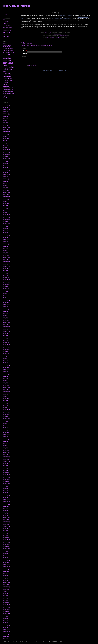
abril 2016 (5, 319)
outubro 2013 (6, 373)
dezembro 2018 (7, 261)
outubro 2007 (6, 503)
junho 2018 (6, 272)
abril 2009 (5, 471)
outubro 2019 (6, 243)
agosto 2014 (6, 355)
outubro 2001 (6, 633)
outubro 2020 (6, 221)
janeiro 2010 (6, 454)
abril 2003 (5, 601)
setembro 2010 (7, 440)
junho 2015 (6, 337)
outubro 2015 (6, 330)
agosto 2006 (6, 528)
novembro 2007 (7, 501)
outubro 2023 (6, 156)
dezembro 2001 (7, 629)
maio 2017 (5, 295)
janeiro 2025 (6, 129)
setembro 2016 (7, 310)
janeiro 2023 (6, 173)
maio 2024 (5, 144)
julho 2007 (5, 509)
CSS (53, 642)
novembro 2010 (7, 436)
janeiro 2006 (6, 541)
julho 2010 (5, 444)
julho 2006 (5, 530)
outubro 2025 (6, 113)
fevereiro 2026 (6, 106)
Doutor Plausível (7, 31)
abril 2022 (5, 189)
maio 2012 (5, 404)
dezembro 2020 (7, 218)
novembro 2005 (7, 545)
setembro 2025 (7, 115)
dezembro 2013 (7, 369)
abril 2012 (5, 406)
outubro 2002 (6, 611)
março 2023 (6, 169)
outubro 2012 (6, 395)
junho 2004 (6, 575)
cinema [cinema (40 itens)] (11, 52)
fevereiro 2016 (6, 323)
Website (25, 53)
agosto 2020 (6, 225)
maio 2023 (5, 165)
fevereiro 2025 (6, 128)
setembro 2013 (7, 375)
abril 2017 (5, 297)
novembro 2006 (7, 523)
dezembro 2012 (7, 391)
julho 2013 (5, 379)
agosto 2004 (6, 572)
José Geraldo (48, 32)
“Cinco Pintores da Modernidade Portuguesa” (61, 19)
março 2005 (6, 559)
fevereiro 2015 (6, 344)
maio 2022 (5, 187)
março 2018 (6, 277)
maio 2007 (5, 512)
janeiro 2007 (6, 519)
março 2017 (6, 299)
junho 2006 (6, 532)
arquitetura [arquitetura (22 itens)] (7, 47)
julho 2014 (5, 357)
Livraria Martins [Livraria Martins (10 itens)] (8, 75)
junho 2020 (6, 229)
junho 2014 (6, 359)
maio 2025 (5, 122)
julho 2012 (5, 400)
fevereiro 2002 (6, 626)
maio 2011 (5, 425)
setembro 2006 (7, 527)
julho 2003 (5, 595)
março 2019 (6, 256)
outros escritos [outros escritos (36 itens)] (8, 81)
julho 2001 (5, 638)
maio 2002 (5, 620)
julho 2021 (5, 205)
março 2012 (6, 407)
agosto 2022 (6, 182)
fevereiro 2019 (6, 258)
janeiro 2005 (6, 563)
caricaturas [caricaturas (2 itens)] (6, 53)
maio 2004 (5, 577)
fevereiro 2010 (6, 453)
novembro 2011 (7, 415)
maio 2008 (5, 490)
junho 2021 (6, 207)
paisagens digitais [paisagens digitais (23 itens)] (7, 83)
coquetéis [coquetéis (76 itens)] (7, 56)
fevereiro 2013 (6, 388)
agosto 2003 (6, 593)
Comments (63, 642)
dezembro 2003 (7, 586)
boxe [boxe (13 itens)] (11, 50)
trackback (58, 38)
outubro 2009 (6, 460)
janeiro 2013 (6, 389)
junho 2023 (6, 164)
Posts (59, 642)
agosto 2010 (6, 442)
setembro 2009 (7, 462)
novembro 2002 (7, 610)
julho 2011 (5, 422)
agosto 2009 (6, 463)
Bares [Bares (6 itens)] (8, 50)
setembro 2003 (7, 592)
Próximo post (63, 70)
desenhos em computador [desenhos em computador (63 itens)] (8, 63)
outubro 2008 (6, 481)
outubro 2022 (6, 178)
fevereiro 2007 (6, 518)
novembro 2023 (7, 155)
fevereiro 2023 (6, 171)
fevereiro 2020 (6, 236)
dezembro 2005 (7, 543)
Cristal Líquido (6, 25)
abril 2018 (5, 276)
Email (25, 51)
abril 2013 (5, 384)
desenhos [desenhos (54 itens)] (7, 60)
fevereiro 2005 (6, 561)
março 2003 (6, 602)
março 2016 (6, 321)
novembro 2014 (7, 350)
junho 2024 (6, 142)
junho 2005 (6, 554)
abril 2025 (5, 124)
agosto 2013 (6, 377)
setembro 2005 (7, 548)
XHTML (49, 642)
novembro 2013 (7, 371)
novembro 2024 (7, 133)
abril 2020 (5, 232)
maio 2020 (5, 230)
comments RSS (63, 36)
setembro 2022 (7, 180)
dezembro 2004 (7, 564)
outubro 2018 (6, 265)
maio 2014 (5, 360)
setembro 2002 (7, 613)
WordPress (22, 642)
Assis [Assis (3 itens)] (4, 51)
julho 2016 (5, 314)
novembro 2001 (7, 631)
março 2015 (6, 342)
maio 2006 (5, 534)
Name (25, 48)
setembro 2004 (7, 570)
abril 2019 (5, 254)
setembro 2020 (7, 223)
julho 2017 (5, 292)
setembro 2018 (7, 267)
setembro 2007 (7, 505)
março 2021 (6, 212)
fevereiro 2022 (6, 193)
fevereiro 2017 (6, 301)
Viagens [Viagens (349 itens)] (7, 97)
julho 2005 (5, 552)
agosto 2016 (6, 312)
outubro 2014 (6, 351)
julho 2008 (5, 487)
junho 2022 (6, 185)
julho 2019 (5, 249)
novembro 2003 (7, 588)
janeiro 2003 (6, 606)
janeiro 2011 (6, 433)
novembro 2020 (7, 220)
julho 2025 (5, 119)
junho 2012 (6, 402)
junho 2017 (6, 294)
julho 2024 (5, 140)
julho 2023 (5, 162)
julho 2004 (5, 574)
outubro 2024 (6, 135)
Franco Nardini (6, 33)
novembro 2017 (7, 285)
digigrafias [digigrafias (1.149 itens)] (9, 67)
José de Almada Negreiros (66, 15)
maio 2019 (5, 252)
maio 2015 (5, 339)
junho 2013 (6, 380)
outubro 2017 (6, 286)
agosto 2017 (6, 290)
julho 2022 (5, 184)
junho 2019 (6, 250)
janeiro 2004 (6, 584)
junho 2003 (6, 597)
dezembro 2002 (7, 608)
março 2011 (6, 429)
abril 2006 (5, 536)
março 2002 (6, 624)
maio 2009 (5, 469)
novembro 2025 (7, 111)
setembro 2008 (7, 483)
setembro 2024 (7, 137)
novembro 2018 (7, 263)
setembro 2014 (7, 353)
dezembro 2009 (7, 456)
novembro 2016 (7, 306)
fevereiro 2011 (6, 431)
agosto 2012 (6, 398)
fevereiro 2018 (6, 279)
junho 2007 (6, 510)
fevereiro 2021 (6, 214)
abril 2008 (5, 492)
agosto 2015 (6, 333)
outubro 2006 (6, 525)
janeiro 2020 (6, 238)
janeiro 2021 (6, 216)
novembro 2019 (7, 241)
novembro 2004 (7, 566)
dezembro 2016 (7, 305)
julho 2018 (5, 270)
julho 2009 (5, 465)
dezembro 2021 (7, 196)
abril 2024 (5, 146)
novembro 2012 (7, 393)
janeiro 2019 (6, 259)
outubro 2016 (6, 308)
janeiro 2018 (6, 281)
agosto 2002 (6, 615)
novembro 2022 (7, 176)
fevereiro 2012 (6, 409)
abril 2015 (5, 341)
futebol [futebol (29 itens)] (10, 69)
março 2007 (6, 516)
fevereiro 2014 (6, 366)
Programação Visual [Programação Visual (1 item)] (9, 92)
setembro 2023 (7, 158)
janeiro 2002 (6, 628)
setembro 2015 (7, 332)
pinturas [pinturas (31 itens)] (6, 86)
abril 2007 (5, 514)
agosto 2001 (6, 637)
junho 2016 (6, 315)
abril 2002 (5, 622)
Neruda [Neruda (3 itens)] (11, 79)
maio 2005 (5, 555)
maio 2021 (5, 209)
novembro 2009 (7, 458)
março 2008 (6, 494)
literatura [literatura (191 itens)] (7, 73)
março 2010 (6, 451)
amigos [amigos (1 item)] (5, 43)
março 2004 (6, 581)
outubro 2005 (6, 546)
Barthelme (28, 642)
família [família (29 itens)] (5, 69)
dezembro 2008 (7, 478)
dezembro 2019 (7, 240)
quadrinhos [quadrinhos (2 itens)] (6, 94)
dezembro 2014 (7, 348)
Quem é (5, 15)
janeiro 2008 (6, 498)
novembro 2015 (7, 328)
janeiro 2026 (6, 108)
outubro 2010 (6, 438)
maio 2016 (5, 317)
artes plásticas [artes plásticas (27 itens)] (8, 49)
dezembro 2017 (7, 283)
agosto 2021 (6, 203)
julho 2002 (5, 617)
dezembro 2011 (7, 413)
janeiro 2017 (6, 303)
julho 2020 (5, 227)
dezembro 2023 (7, 153)
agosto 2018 (6, 268)
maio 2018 (5, 274)
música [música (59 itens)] (6, 78)
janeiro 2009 (6, 476)
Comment (24, 56)
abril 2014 (5, 362)
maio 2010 (5, 447)
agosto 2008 (6, 485)
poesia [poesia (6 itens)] (9, 90)
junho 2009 (6, 467)
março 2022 (6, 191)
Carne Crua (6, 24)
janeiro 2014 (6, 368)
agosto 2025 (6, 117)
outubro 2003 (6, 590)
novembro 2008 (7, 480)
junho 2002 (6, 619)
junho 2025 (6, 120)
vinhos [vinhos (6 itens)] (5, 99)
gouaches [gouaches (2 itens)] (5, 71)
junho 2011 (6, 424)
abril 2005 (5, 557)
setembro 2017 (7, 288)
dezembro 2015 (7, 326)
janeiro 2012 (6, 411)
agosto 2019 (6, 247)
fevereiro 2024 (6, 149)
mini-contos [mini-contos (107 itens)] (8, 77)
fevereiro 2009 (6, 474)
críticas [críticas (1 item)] (5, 58)
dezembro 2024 (7, 131)
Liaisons (5, 34)
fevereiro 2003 (6, 604)
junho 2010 (6, 445)
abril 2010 (5, 449)
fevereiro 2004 (6, 583)
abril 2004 (5, 579)
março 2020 (6, 234)
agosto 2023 (6, 160)
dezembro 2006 (7, 521)
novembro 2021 (7, 198)
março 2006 (6, 537)
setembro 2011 (7, 418)
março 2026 (6, 104)
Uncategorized (58, 34)
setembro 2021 (7, 202)
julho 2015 (5, 335)
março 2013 (6, 386)
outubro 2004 (6, 568)
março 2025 (6, 126)
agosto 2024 (6, 138)
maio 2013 (5, 382)
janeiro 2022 (6, 194)
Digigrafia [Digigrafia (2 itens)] (5, 66)
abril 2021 (5, 211)
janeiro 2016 (6, 324)
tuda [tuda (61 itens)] (5, 95)
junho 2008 (6, 489)
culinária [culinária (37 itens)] (9, 58)
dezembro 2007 (7, 499)
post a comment (51, 38)
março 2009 (6, 472)
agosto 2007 (6, 507)
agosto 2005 (6, 550)
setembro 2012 (7, 397)
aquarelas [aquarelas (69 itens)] (7, 45)
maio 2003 (5, 599)
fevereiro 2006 (6, 539)
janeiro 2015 (6, 346)
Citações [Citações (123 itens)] (7, 54)
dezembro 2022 (7, 175)
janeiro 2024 (6, 151)
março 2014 (6, 364)
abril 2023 (5, 167)
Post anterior (47, 70)
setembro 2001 (7, 635)
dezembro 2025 (7, 110)
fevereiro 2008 (6, 496)
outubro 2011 (6, 416)
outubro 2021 (6, 200)
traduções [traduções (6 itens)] (11, 93)
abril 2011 (5, 427)
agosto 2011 (6, 420)
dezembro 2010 (7, 434)
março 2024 (6, 147)
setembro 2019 (7, 245)
